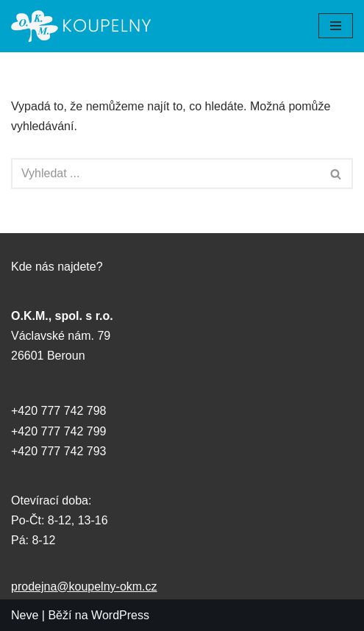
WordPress (120, 615)
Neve (25, 615)
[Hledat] (165, 174)
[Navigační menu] (336, 26)
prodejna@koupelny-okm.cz (84, 587)
